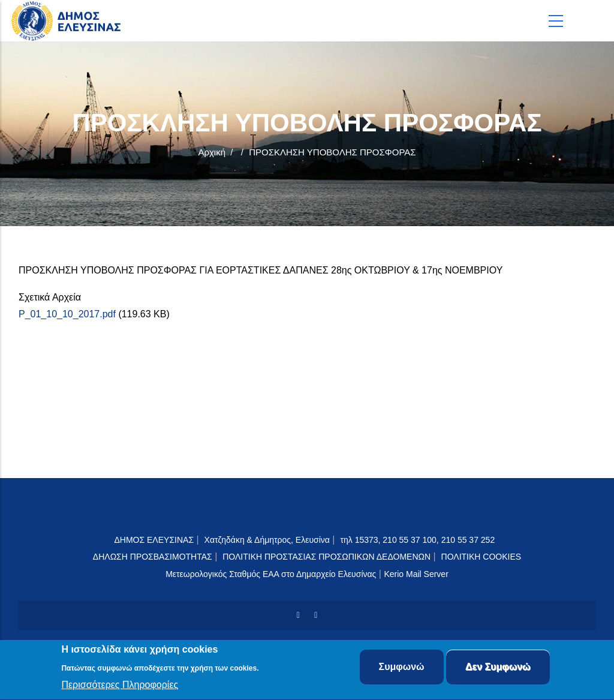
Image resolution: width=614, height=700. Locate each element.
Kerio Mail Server (416, 574)
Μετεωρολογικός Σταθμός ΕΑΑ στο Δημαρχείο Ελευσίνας (271, 574)
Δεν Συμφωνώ (498, 669)
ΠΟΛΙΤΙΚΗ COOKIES (481, 557)
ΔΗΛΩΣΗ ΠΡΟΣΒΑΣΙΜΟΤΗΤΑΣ (153, 557)
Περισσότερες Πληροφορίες (120, 687)
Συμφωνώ (402, 669)
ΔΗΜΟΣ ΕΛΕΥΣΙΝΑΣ (154, 540)
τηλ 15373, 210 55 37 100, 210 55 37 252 (419, 540)
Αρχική (212, 152)
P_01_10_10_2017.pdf (67, 314)
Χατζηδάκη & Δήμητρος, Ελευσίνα (267, 540)
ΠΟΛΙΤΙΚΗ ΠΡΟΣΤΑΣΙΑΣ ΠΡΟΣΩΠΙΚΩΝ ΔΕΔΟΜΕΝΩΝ (326, 557)
